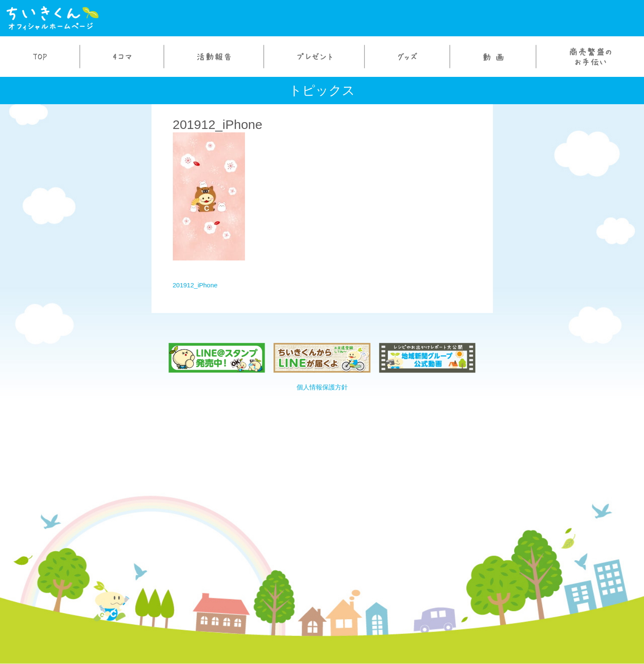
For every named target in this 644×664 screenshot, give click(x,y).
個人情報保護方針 (322, 387)
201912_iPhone (195, 285)
